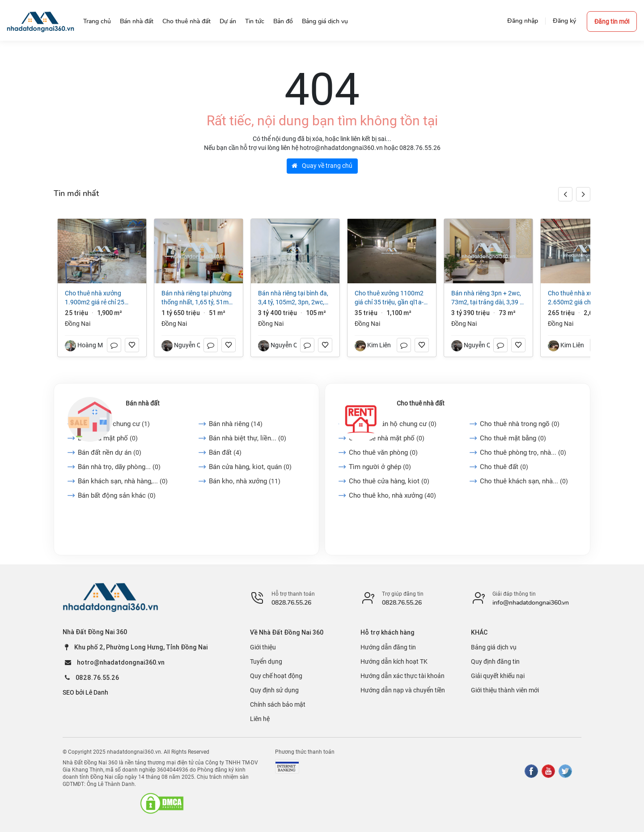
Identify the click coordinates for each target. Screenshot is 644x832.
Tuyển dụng (266, 661)
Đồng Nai (78, 324)
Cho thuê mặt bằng (513, 438)
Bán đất (225, 452)
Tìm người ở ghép (380, 467)
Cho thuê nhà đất (421, 403)
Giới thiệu (263, 647)
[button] (583, 194)
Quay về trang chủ (322, 166)
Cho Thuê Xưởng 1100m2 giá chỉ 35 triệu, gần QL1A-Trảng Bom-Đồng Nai (389, 298)
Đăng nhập (523, 21)
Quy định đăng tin (495, 661)
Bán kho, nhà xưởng (245, 481)
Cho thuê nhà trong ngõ (520, 424)
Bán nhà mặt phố (108, 438)
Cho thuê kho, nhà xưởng (392, 495)
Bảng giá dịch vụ (494, 647)
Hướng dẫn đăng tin (388, 647)
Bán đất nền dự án (110, 452)
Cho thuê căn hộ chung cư (393, 424)
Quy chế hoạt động (276, 676)
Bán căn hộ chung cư (114, 424)
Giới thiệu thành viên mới (505, 690)
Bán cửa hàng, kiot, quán (250, 467)
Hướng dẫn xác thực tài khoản (402, 676)
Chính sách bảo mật (278, 704)
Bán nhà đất (143, 403)
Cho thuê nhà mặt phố (387, 438)
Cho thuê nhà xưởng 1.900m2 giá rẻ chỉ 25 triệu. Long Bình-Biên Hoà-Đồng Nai (99, 298)
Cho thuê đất (504, 467)
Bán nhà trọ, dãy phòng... (119, 467)
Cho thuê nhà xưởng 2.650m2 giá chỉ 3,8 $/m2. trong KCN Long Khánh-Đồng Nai (584, 298)
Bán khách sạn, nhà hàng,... (123, 481)
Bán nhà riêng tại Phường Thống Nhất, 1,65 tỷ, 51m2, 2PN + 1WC (197, 298)
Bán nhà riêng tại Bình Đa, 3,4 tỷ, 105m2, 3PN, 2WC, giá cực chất (293, 298)
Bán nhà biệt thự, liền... (248, 438)
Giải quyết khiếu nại (498, 676)
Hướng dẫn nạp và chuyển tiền (403, 690)
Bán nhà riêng (236, 424)
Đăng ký (564, 21)
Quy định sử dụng (274, 690)
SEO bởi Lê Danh (85, 692)
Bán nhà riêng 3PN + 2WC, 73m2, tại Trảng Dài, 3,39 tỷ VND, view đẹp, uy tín (488, 298)
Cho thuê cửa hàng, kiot (389, 481)
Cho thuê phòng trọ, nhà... (523, 452)
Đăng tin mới (612, 21)
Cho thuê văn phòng (383, 452)
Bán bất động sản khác (117, 495)
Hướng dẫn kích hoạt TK (394, 661)
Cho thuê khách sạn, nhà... (524, 481)
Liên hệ (260, 719)
